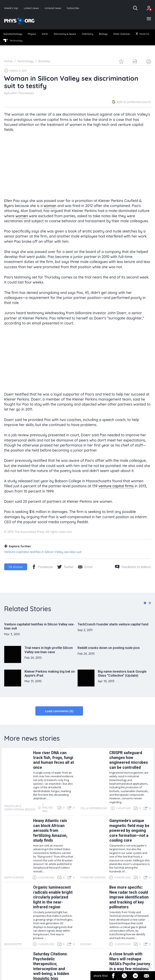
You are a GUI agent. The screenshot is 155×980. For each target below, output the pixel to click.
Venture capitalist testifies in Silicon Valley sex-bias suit (43, 552)
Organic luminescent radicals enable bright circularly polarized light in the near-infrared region (53, 897)
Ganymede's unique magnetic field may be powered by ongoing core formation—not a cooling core (129, 831)
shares (16, 567)
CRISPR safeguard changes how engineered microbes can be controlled (129, 760)
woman (50, 206)
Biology (103, 34)
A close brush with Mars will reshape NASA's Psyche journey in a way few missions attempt (130, 964)
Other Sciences (122, 34)
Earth (45, 34)
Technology (13, 41)
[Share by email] (85, 567)
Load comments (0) (59, 711)
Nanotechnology (13, 34)
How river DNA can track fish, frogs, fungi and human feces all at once (54, 760)
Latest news (31, 8)
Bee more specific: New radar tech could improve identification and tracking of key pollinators (129, 897)
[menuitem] (13, 34)
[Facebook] (42, 567)
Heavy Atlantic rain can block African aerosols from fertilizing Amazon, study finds (50, 831)
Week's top (11, 8)
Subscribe (73, 8)
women (22, 216)
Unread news (53, 8)
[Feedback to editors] (133, 567)
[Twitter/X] (65, 567)
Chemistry (88, 34)
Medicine (143, 34)
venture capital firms (116, 486)
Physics (32, 34)
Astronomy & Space (65, 34)
